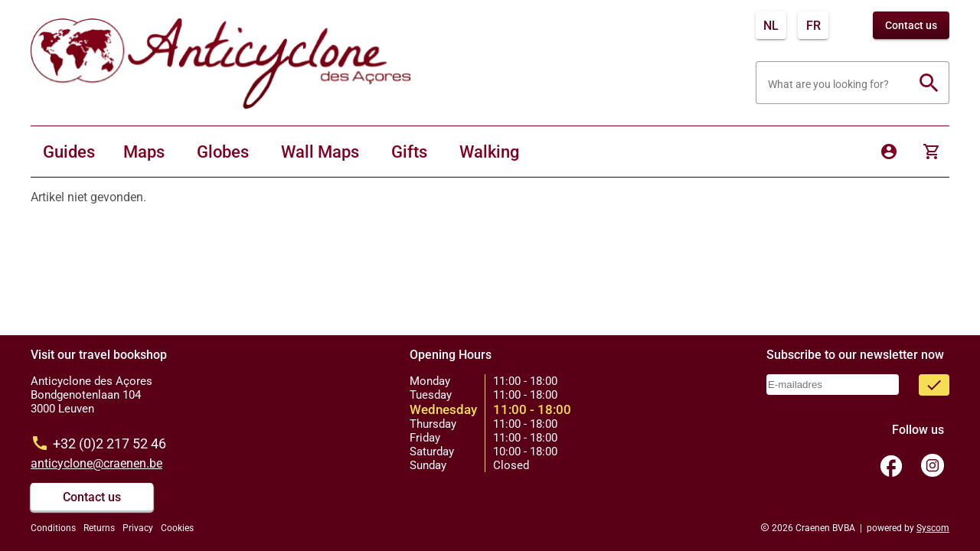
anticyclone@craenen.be (96, 463)
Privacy (138, 528)
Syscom (933, 528)
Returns (99, 528)
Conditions (53, 528)
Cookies (177, 528)
